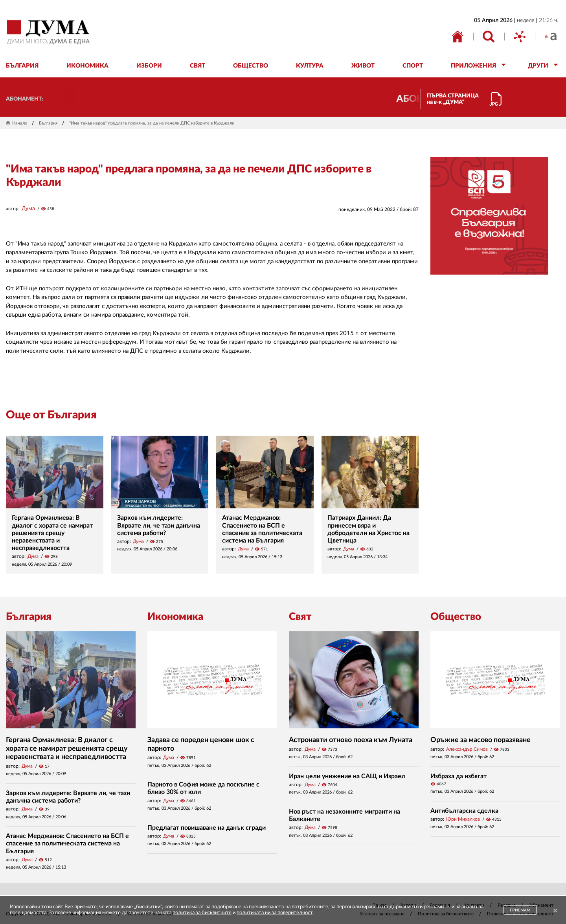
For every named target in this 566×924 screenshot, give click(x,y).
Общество (456, 617)
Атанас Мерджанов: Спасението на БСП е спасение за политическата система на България (67, 843)
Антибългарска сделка (464, 811)
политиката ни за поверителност (275, 913)
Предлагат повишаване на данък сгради (207, 828)
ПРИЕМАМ (520, 910)
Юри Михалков (463, 819)
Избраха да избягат (458, 776)
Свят (300, 617)
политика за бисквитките (202, 913)
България (48, 123)
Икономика (175, 617)
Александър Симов (467, 749)
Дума (28, 209)
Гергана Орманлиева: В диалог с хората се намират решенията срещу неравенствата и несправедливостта (52, 533)
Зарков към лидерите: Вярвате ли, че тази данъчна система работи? (159, 525)
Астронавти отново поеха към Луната (351, 740)
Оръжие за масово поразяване (481, 740)
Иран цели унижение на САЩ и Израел (347, 776)
